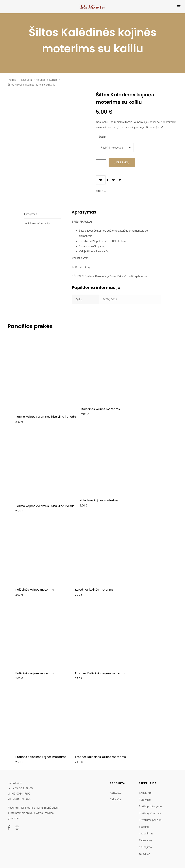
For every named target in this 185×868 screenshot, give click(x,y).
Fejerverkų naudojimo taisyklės (145, 847)
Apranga (41, 80)
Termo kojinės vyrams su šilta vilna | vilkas (45, 506)
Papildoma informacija (37, 223)
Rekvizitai (116, 799)
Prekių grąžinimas (150, 813)
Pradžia (12, 80)
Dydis (102, 137)
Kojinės (53, 80)
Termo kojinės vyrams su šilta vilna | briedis (46, 417)
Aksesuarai (26, 80)
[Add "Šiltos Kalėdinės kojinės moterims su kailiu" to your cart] (122, 162)
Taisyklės (145, 800)
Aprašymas (30, 214)
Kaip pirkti (145, 793)
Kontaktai (116, 793)
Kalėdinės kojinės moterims (101, 409)
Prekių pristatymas (151, 806)
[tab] (42, 214)
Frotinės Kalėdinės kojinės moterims (100, 673)
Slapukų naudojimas (146, 830)
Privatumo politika (150, 820)
